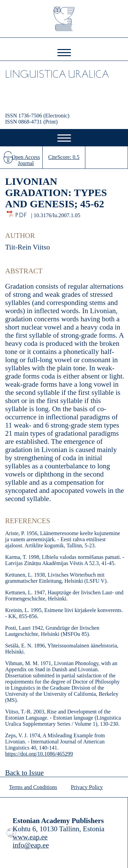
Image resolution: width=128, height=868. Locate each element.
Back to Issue (24, 773)
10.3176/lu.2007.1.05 (57, 215)
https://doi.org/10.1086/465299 (39, 754)
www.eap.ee (30, 837)
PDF (22, 213)
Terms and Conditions (33, 787)
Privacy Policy (87, 787)
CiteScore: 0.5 (64, 157)
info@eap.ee (31, 845)
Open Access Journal (26, 160)
